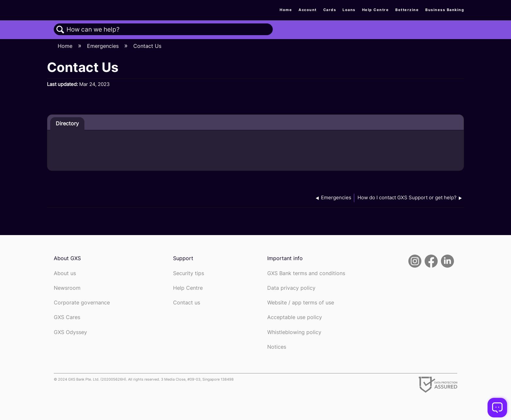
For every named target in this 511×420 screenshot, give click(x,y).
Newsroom (67, 288)
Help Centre (376, 10)
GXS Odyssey (70, 332)
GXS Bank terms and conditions (306, 273)
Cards (330, 10)
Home (286, 10)
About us (65, 273)
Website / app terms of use (301, 303)
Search (60, 30)
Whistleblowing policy (294, 332)
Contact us (187, 303)
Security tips (189, 273)
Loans (349, 10)
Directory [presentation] (67, 123)
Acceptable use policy (295, 317)
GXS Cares (67, 317)
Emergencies (104, 46)
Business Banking (445, 10)
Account (308, 10)
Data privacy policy (291, 288)
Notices (277, 347)
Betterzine (407, 10)
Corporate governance (82, 303)
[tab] (67, 124)
